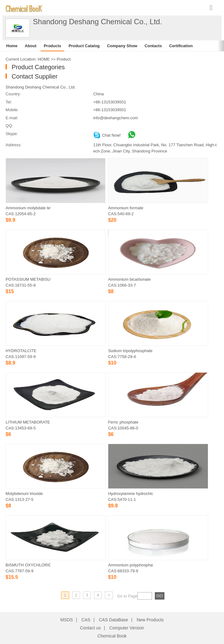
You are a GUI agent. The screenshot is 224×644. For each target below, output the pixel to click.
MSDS (66, 620)
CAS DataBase (114, 620)
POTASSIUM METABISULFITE (28, 279)
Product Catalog (84, 46)
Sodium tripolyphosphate (130, 351)
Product (64, 59)
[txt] (145, 596)
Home (12, 46)
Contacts (153, 46)
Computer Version (127, 628)
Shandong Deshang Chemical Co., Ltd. (40, 87)
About (31, 46)
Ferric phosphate (123, 422)
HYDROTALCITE (21, 351)
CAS (86, 620)
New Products (150, 620)
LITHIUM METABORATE (28, 422)
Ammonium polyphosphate (130, 565)
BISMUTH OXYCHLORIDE (28, 565)
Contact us (90, 628)
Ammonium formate (125, 208)
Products (52, 46)
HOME (44, 59)
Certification (181, 46)
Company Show (122, 46)
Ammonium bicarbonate (129, 279)
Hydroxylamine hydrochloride (130, 494)
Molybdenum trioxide (24, 494)
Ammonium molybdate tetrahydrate (28, 208)
